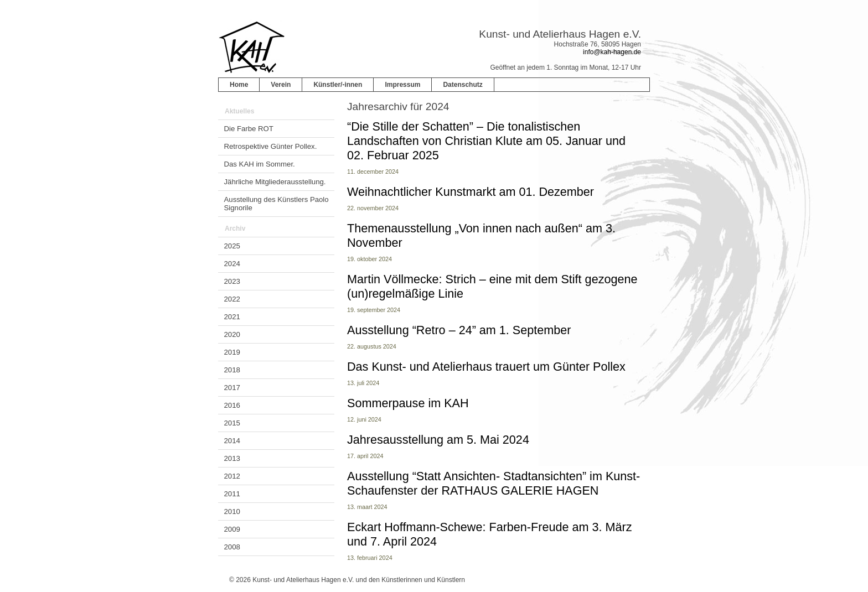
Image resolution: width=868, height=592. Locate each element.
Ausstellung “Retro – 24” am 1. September (459, 330)
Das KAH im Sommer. (260, 164)
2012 (232, 476)
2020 (232, 334)
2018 (232, 370)
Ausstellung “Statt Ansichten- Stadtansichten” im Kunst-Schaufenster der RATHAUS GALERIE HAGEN (494, 483)
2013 (232, 458)
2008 (232, 547)
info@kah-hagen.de (612, 52)
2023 (232, 281)
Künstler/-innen (338, 85)
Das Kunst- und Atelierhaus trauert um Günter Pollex (486, 367)
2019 (232, 352)
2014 (232, 441)
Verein (281, 85)
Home (239, 85)
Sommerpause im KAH (408, 403)
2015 (232, 423)
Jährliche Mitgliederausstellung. (275, 182)
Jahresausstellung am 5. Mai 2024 (438, 440)
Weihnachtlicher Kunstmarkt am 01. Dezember (471, 192)
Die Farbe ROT (249, 129)
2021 (232, 317)
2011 (232, 494)
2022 (232, 299)
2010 (232, 511)
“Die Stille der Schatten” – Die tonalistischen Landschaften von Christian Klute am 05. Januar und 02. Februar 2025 (486, 141)
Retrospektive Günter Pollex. (271, 146)
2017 (232, 388)
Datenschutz (463, 85)
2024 (232, 264)
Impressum (402, 85)
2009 (232, 529)
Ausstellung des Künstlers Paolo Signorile (277, 204)
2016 (232, 405)
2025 (232, 246)
